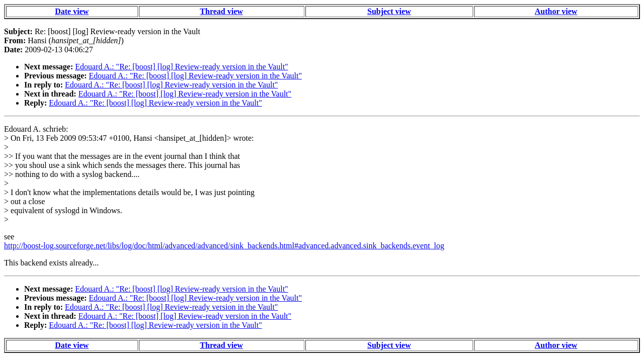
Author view (556, 11)
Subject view (389, 11)
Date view (72, 11)
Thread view (221, 11)
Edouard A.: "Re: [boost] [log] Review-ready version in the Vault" (181, 67)
